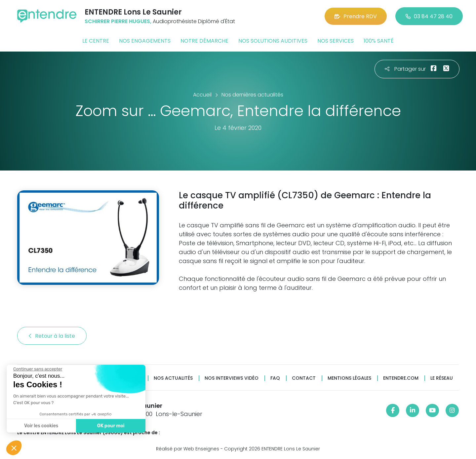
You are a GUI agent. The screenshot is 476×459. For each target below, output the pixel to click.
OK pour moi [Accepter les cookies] (111, 426)
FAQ (275, 378)
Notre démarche (204, 41)
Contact (304, 378)
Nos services (336, 41)
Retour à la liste (52, 336)
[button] (14, 448)
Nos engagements (145, 41)
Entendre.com (401, 378)
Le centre (96, 41)
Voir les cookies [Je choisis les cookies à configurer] (41, 426)
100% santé (379, 41)
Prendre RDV (356, 16)
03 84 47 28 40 (429, 16)
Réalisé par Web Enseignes (188, 449)
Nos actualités (173, 378)
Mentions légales (349, 378)
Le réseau (442, 378)
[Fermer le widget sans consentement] (37, 369)
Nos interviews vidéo (232, 378)
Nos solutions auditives (273, 41)
